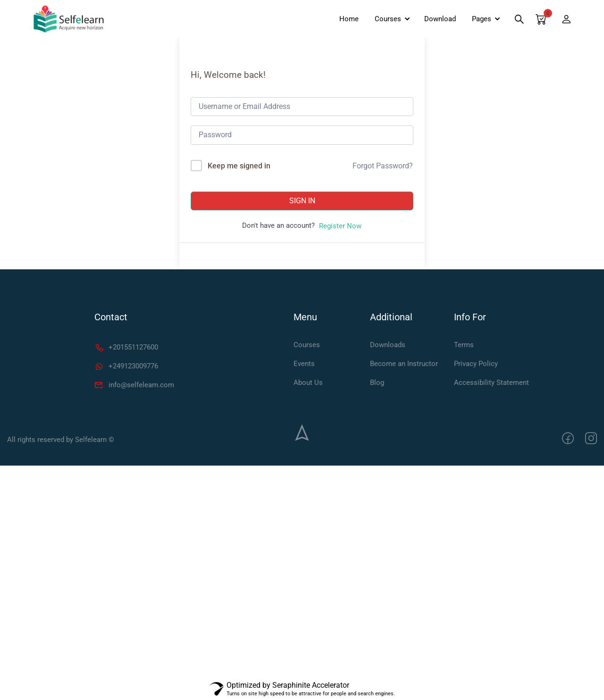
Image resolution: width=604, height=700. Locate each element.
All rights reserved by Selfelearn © (61, 440)
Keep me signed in (239, 166)
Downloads (388, 345)
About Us (308, 383)
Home (349, 19)
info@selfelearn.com (134, 385)
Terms (464, 345)
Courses (388, 19)
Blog (377, 383)
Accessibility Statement (491, 383)
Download (440, 19)
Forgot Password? (383, 166)
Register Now (340, 226)
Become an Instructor (404, 364)
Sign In (302, 201)
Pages (482, 19)
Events (304, 364)
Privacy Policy (476, 364)
